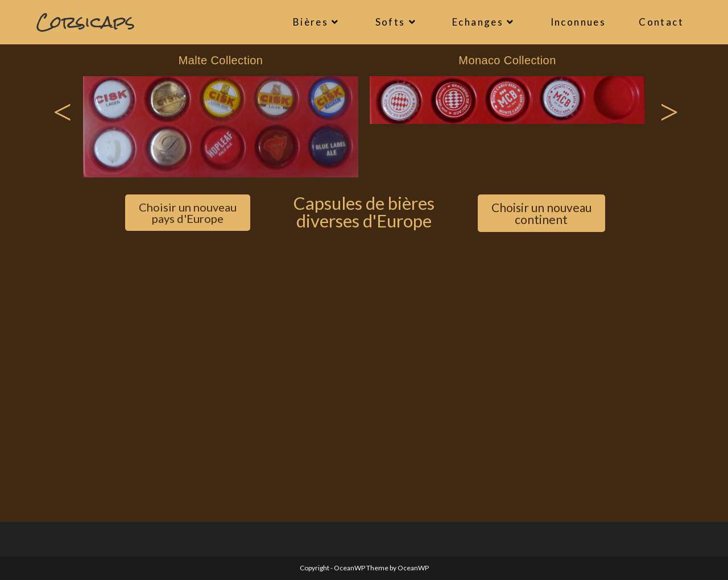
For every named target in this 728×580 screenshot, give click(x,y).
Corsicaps (86, 22)
